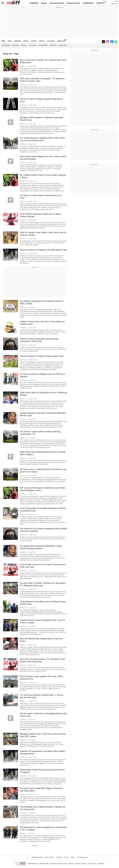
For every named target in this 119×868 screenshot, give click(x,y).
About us (84, 864)
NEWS (10, 41)
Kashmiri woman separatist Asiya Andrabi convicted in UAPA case (39, 340)
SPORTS (42, 41)
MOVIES (26, 41)
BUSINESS (17, 41)
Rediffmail (34, 3)
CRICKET (34, 41)
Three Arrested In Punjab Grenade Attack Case (42, 356)
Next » (35, 846)
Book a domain (49, 857)
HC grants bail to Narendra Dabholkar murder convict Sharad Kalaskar (41, 547)
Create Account (115, 4)
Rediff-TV (101, 3)
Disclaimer (54, 864)
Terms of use (92, 864)
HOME (3, 41)
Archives (63, 45)
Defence (16, 45)
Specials (53, 45)
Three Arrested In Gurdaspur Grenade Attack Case (43, 250)
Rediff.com (35, 864)
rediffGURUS (88, 3)
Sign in (117, 1)
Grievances (101, 864)
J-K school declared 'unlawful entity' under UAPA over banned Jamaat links (42, 139)
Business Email (73, 3)
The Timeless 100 (82, 857)
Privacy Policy (63, 864)
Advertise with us (45, 864)
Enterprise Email (57, 3)
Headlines (6, 45)
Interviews (43, 45)
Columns (33, 45)
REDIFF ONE (61, 41)
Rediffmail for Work (37, 857)
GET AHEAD (51, 41)
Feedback (78, 864)
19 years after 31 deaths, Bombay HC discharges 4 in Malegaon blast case (43, 584)
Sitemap (71, 864)
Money (44, 3)
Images (24, 45)
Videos (73, 857)
